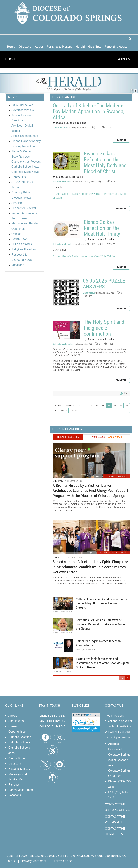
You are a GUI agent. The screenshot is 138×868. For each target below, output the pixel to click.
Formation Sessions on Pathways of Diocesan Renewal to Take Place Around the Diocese (101, 624)
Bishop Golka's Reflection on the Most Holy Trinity (67, 230)
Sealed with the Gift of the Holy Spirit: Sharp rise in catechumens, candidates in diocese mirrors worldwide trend (90, 567)
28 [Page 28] (121, 406)
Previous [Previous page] (70, 406)
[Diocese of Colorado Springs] (69, 12)
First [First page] (59, 406)
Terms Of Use (63, 861)
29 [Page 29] (126, 406)
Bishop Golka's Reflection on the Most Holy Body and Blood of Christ (67, 161)
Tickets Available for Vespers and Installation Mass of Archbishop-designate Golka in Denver (103, 663)
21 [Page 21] (79, 406)
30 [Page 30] (56, 411)
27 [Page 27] (115, 406)
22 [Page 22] (85, 406)
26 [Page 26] (109, 406)
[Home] (119, 59)
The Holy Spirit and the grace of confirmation (67, 330)
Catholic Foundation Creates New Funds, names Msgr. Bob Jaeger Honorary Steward (102, 603)
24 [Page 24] (97, 406)
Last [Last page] (72, 411)
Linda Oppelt (89, 293)
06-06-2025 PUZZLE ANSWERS (66, 293)
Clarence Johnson (61, 128)
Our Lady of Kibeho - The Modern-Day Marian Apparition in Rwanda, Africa (88, 111)
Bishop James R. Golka (63, 182)
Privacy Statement (34, 861)
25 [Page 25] (103, 406)
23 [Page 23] (91, 406)
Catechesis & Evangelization (113, 553)
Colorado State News (117, 476)
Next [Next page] (63, 411)
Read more (121, 140)
